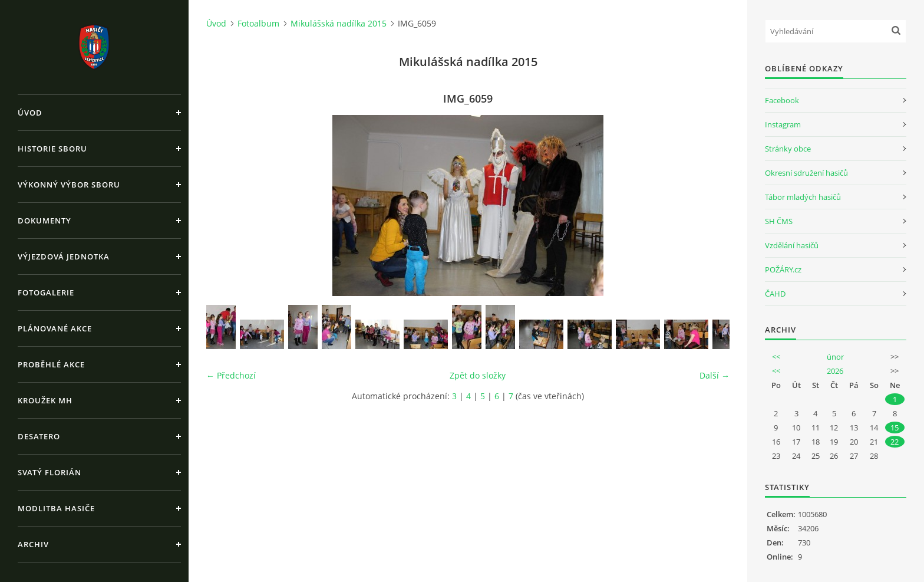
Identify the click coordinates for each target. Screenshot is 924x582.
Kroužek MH (45, 400)
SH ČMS (779, 221)
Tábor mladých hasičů (803, 197)
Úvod (30, 113)
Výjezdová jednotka (64, 257)
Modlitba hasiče (56, 508)
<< (776, 357)
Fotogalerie (46, 292)
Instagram (783, 124)
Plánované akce (55, 328)
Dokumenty (44, 221)
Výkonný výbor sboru (69, 185)
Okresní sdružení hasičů (806, 173)
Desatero (39, 436)
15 (895, 428)
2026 (835, 371)
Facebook (782, 100)
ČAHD (775, 294)
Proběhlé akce (51, 364)
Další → (715, 375)
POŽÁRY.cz (783, 269)
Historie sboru (52, 149)
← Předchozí (231, 375)
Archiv (33, 544)
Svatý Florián (49, 472)
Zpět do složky (478, 375)
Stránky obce (788, 149)
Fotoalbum (258, 23)
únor (835, 357)
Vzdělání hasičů (792, 245)
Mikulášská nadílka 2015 (339, 23)
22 (895, 442)
